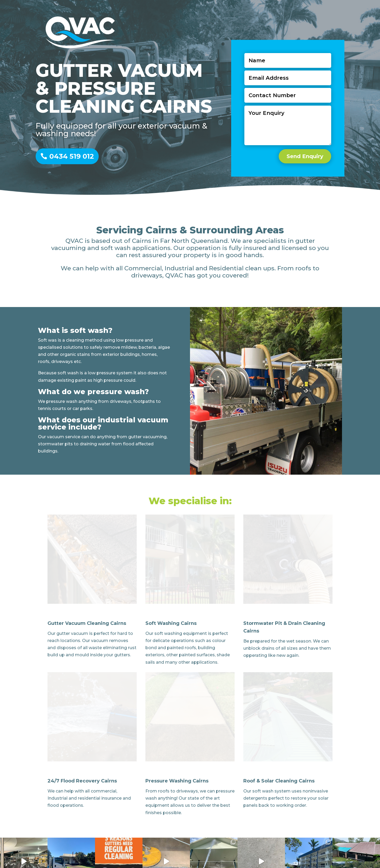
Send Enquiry (303, 149)
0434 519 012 (72, 156)
